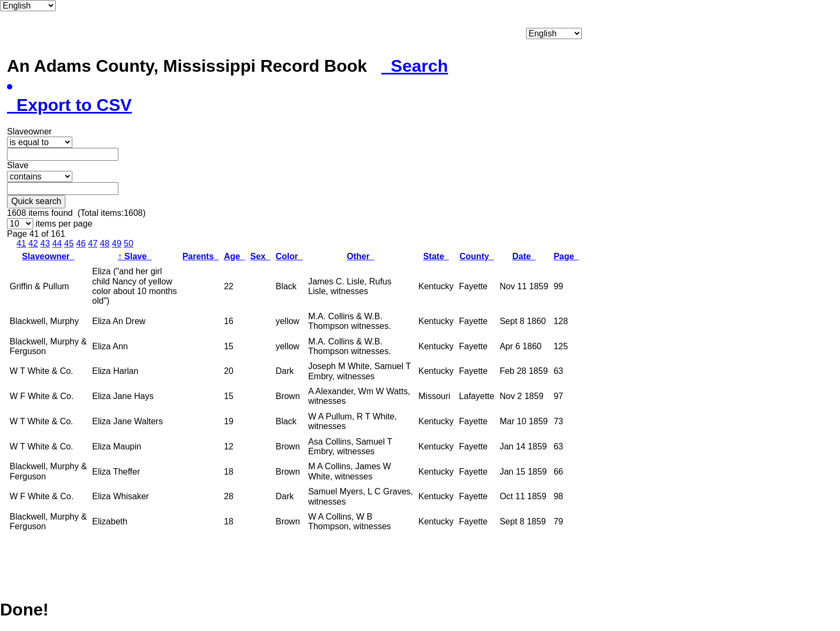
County (477, 256)
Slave (135, 256)
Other (361, 256)
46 (81, 243)
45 (69, 243)
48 (105, 243)
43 (45, 243)
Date (524, 256)
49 (117, 243)
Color (289, 256)
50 (129, 243)
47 (93, 243)
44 (57, 243)
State (436, 256)
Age (234, 256)
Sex (260, 256)
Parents (200, 256)
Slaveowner (48, 256)
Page (566, 256)
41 (21, 243)
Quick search (36, 201)
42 (33, 243)
